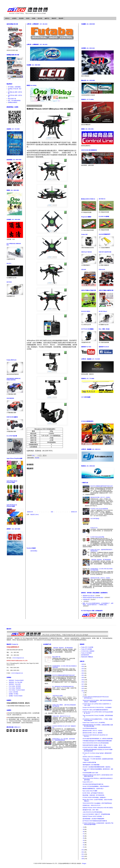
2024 (83, 669)
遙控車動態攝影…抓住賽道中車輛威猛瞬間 (93, 819)
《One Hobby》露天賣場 (14, 686)
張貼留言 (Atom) (34, 515)
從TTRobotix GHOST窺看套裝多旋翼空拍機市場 (95, 821)
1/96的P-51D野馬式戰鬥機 (89, 762)
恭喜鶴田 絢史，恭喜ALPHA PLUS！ (92, 805)
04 (84, 840)
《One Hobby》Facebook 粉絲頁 (16, 690)
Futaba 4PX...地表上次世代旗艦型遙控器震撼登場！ (96, 710)
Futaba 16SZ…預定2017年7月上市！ (62, 716)
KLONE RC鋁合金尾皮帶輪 (97, 537)
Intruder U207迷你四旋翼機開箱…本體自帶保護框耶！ (96, 786)
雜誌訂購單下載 (12, 99)
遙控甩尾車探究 (85, 655)
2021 (83, 675)
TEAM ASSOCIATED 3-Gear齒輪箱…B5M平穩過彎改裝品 (97, 803)
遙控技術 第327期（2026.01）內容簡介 (100, 578)
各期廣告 (14, 18)
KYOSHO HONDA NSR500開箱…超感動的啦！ (95, 797)
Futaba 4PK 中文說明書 (87, 647)
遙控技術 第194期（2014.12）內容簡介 (93, 731)
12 (84, 693)
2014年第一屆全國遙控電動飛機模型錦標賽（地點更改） (97, 767)
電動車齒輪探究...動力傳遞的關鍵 (91, 765)
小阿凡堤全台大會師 (57, 696)
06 (84, 836)
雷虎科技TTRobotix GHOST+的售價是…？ (93, 816)
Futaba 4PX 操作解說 (87, 649)
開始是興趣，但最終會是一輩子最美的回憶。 (94, 795)
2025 (83, 666)
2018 (83, 682)
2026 (83, 664)
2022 (83, 673)
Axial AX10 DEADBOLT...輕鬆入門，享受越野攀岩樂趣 (96, 814)
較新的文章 (30, 512)
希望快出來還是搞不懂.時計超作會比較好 (93, 598)
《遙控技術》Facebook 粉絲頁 (16, 680)
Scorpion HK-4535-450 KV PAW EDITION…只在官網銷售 (97, 707)
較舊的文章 (74, 512)
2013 (83, 850)
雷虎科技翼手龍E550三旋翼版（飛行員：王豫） (95, 745)
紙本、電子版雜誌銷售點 (14, 101)
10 (84, 827)
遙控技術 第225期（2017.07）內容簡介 (100, 497)
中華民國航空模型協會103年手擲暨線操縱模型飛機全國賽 (97, 741)
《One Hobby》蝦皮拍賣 (14, 688)
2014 (83, 691)
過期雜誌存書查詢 (13, 102)
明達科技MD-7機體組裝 (87, 657)
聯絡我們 (54, 18)
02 (84, 845)
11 (84, 695)
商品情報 (21, 18)
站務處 (34, 18)
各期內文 (7, 18)
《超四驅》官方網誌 (13, 694)
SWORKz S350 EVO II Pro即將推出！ (92, 757)
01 (84, 847)
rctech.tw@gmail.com (18, 658)
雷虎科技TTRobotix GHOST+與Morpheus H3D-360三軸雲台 (98, 808)
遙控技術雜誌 (34, 551)
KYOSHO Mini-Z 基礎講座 (88, 651)
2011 (83, 854)
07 (84, 834)
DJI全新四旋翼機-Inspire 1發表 (90, 773)
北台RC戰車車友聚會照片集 (90, 728)
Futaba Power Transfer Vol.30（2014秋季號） (94, 723)
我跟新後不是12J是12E (89, 596)
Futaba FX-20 (94, 528)
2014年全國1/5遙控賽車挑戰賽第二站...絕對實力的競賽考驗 (98, 739)
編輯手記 (47, 18)
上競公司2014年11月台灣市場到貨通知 (92, 812)
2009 (83, 859)
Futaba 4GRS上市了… (88, 782)
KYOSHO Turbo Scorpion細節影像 (99, 509)
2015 (83, 689)
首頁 (52, 512)
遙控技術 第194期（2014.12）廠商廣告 (93, 733)
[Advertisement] (52, 531)
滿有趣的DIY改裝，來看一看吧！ (91, 810)
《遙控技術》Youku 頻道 (14, 684)
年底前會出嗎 (86, 600)
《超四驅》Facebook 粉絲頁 (15, 696)
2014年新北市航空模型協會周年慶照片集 (93, 784)
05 (84, 838)
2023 (83, 671)
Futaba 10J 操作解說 (86, 653)
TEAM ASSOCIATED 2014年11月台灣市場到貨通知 (96, 743)
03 (84, 843)
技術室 (28, 18)
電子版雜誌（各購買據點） (15, 87)
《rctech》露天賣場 (13, 692)
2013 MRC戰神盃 (95, 519)
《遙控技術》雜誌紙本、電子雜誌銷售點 (101, 560)
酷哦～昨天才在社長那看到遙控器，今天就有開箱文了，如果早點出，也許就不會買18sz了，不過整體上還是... (98, 604)
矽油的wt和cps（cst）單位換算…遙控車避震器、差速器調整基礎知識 (64, 739)
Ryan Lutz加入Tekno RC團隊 (90, 791)
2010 (83, 856)
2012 (83, 852)
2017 (83, 684)
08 (84, 832)
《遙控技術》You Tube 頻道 (15, 682)
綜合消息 (40, 18)
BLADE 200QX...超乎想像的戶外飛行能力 (93, 793)
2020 (83, 678)
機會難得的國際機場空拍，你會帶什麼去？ (93, 789)
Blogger (84, 863)
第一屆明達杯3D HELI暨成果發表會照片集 (63, 687)
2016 (83, 686)
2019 (83, 680)
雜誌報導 (61, 18)
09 (84, 829)
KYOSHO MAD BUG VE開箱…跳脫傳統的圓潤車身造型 (97, 747)
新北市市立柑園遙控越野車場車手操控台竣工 (102, 486)
